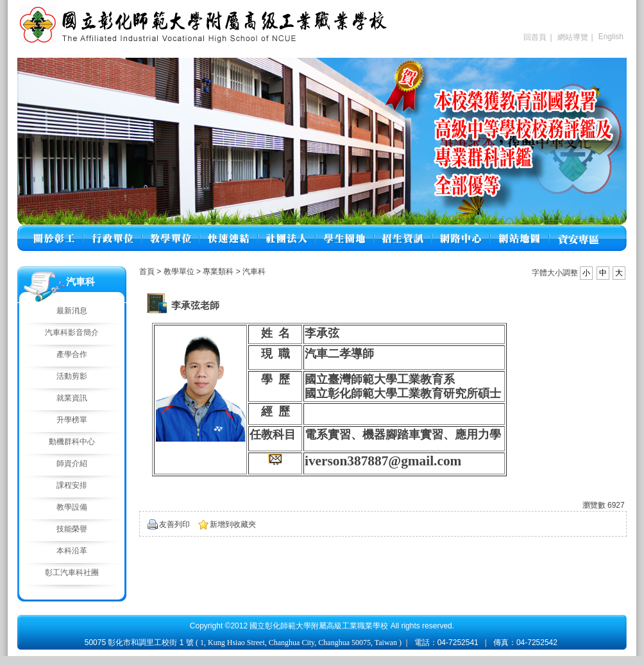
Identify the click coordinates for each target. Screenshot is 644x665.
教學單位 (180, 272)
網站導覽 (573, 37)
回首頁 (535, 37)
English (611, 37)
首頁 (147, 272)
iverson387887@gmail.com (383, 461)
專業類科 (219, 272)
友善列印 (174, 524)
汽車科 (254, 272)
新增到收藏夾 (233, 524)
